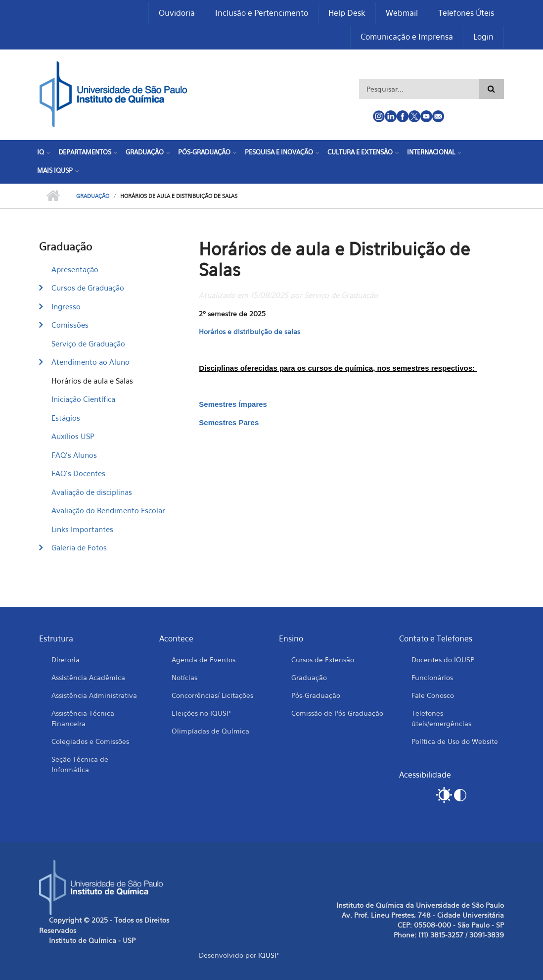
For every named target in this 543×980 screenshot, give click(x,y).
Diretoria (66, 660)
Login (483, 37)
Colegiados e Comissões (90, 741)
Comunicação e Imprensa (407, 37)
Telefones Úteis (466, 13)
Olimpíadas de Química (210, 731)
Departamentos (85, 152)
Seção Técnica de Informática (80, 764)
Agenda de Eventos (204, 660)
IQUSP (268, 955)
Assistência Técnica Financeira (83, 718)
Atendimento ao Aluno (90, 362)
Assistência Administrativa (94, 695)
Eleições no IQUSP (201, 713)
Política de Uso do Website (455, 741)
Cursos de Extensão (323, 660)
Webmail (402, 13)
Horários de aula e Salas (92, 381)
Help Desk (347, 13)
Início (53, 196)
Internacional (431, 152)
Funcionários (432, 677)
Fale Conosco (433, 695)
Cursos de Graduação (88, 288)
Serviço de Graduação (88, 343)
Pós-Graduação (204, 152)
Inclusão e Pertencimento (262, 13)
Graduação (145, 152)
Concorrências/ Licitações (212, 695)
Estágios (66, 418)
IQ (41, 152)
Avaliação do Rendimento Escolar (108, 510)
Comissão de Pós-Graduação (337, 713)
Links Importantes (82, 529)
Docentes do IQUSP (443, 660)
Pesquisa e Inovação (279, 152)
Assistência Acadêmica (88, 677)
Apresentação (75, 269)
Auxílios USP (73, 436)
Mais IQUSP (55, 170)
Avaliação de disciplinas (92, 492)
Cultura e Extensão (360, 152)
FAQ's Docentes (78, 473)
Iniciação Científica (83, 399)
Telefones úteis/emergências (441, 718)
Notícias (184, 677)
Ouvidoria (177, 13)
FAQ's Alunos (74, 455)
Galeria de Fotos (79, 547)
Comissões (70, 325)
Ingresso (66, 306)
